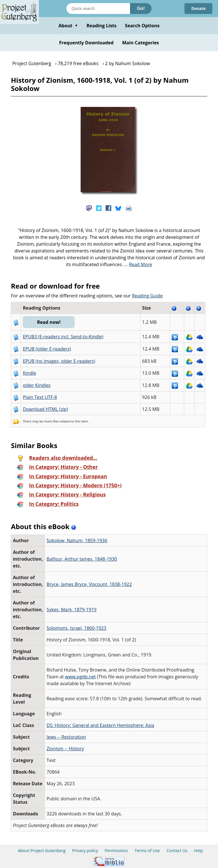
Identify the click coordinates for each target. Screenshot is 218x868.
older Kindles (37, 385)
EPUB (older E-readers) (47, 349)
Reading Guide (147, 296)
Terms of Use (147, 851)
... (138, 264)
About (68, 26)
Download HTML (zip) (45, 409)
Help (199, 851)
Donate (198, 8)
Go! (141, 8)
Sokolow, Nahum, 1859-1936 (77, 540)
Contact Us (177, 851)
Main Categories (141, 43)
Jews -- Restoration (66, 737)
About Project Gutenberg (42, 851)
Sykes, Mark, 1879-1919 (72, 610)
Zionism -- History (65, 749)
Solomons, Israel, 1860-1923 (76, 628)
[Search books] (98, 9)
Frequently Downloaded (86, 43)
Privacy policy (85, 851)
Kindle (29, 373)
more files (51, 421)
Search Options (142, 26)
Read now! (49, 322)
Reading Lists (102, 26)
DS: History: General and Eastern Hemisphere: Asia (100, 725)
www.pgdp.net (80, 677)
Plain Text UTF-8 (40, 397)
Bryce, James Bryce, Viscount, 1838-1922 (89, 584)
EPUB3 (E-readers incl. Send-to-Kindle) (63, 337)
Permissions (116, 851)
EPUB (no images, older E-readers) (59, 361)
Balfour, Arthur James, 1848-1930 (82, 559)
